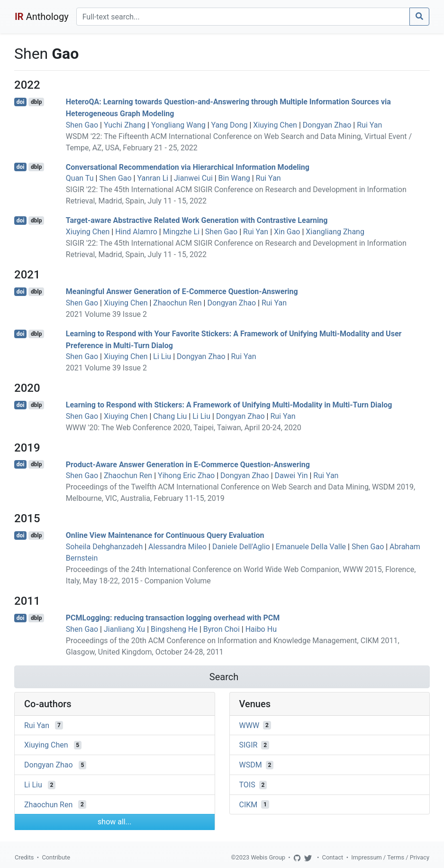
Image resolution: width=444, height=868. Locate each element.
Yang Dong (230, 125)
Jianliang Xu (124, 629)
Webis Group (268, 857)
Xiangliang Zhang (335, 232)
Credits (24, 857)
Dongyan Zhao (327, 125)
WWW (249, 725)
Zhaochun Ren (177, 303)
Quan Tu (80, 178)
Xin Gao (287, 232)
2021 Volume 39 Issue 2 (106, 314)
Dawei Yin (291, 476)
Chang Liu (170, 416)
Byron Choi (222, 629)
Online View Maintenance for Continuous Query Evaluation (165, 535)
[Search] (243, 17)
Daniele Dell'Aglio (241, 547)
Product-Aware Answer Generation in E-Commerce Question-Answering (188, 464)
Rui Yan (369, 125)
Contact (333, 857)
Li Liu (162, 356)
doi (21, 102)
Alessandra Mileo (177, 547)
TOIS (247, 785)
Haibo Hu (261, 629)
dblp (36, 102)
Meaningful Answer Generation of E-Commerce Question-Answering (182, 291)
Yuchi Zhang (125, 125)
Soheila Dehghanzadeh (104, 547)
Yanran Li (153, 178)
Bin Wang (234, 178)
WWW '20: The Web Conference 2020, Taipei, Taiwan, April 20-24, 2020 (184, 428)
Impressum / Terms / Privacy (390, 857)
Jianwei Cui (193, 178)
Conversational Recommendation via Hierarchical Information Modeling (188, 167)
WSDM (251, 765)
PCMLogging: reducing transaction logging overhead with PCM (173, 618)
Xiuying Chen (275, 125)
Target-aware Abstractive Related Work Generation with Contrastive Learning (197, 220)
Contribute (56, 857)
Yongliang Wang (178, 125)
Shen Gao (82, 125)
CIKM (249, 804)
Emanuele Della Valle (311, 547)
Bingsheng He (174, 629)
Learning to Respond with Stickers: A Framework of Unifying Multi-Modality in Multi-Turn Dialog (229, 405)
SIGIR (249, 745)
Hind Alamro (136, 232)
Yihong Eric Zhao (186, 476)
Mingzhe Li (181, 232)
